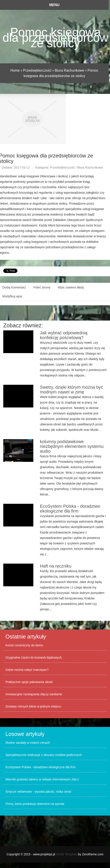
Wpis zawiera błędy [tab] (71, 287)
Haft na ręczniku (56, 566)
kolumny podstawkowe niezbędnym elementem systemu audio (72, 446)
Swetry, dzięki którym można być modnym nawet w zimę (71, 390)
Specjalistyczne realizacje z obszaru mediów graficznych (44, 755)
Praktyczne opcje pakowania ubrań (29, 682)
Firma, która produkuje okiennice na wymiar (35, 804)
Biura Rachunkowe (69, 70)
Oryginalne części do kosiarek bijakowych (34, 657)
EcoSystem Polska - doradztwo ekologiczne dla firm (70, 509)
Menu (54, 5)
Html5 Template (67, 854)
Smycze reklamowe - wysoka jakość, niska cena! (38, 792)
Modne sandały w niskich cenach (28, 743)
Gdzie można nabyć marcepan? (27, 670)
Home (15, 70)
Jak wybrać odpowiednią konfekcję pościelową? (64, 335)
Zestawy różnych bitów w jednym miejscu (33, 706)
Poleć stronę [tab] (42, 287)
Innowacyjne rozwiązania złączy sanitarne (34, 694)
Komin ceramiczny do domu (24, 645)
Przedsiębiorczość (37, 70)
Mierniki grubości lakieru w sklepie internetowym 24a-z (42, 779)
